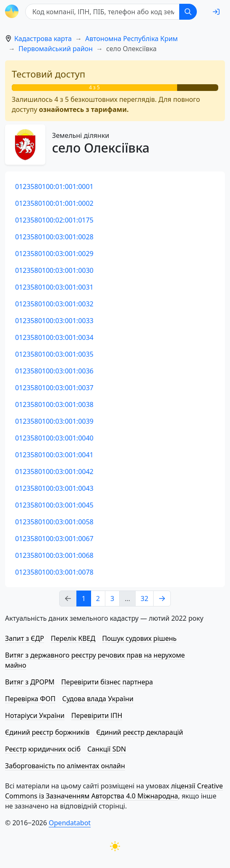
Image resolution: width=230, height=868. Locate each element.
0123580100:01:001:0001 (54, 187)
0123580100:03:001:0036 (54, 371)
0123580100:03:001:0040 (54, 438)
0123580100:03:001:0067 (54, 539)
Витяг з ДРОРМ (30, 682)
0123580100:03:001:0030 (54, 270)
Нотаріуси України (35, 715)
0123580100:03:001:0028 (54, 237)
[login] (216, 12)
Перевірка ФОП (30, 699)
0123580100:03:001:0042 (54, 472)
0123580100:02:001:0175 (54, 220)
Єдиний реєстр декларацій (140, 732)
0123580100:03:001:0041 (54, 455)
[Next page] (162, 599)
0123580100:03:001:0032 (54, 304)
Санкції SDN (107, 749)
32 (144, 599)
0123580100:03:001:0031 (54, 287)
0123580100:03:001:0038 (54, 404)
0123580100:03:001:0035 (54, 354)
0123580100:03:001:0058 (54, 522)
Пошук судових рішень (139, 638)
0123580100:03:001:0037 (54, 388)
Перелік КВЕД (73, 638)
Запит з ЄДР (25, 638)
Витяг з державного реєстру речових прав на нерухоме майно (95, 660)
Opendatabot (70, 823)
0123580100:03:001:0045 (54, 505)
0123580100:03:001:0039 (54, 421)
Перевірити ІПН (97, 715)
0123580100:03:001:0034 (54, 337)
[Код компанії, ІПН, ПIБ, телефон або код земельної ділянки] (102, 12)
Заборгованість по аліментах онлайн (65, 766)
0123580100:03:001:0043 (54, 488)
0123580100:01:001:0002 (54, 203)
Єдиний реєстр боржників (47, 732)
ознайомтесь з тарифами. (84, 109)
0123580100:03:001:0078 (54, 572)
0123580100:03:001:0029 (54, 254)
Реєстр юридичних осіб (43, 749)
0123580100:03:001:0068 (54, 555)
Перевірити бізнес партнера (107, 682)
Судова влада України (98, 699)
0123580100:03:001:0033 (54, 321)
